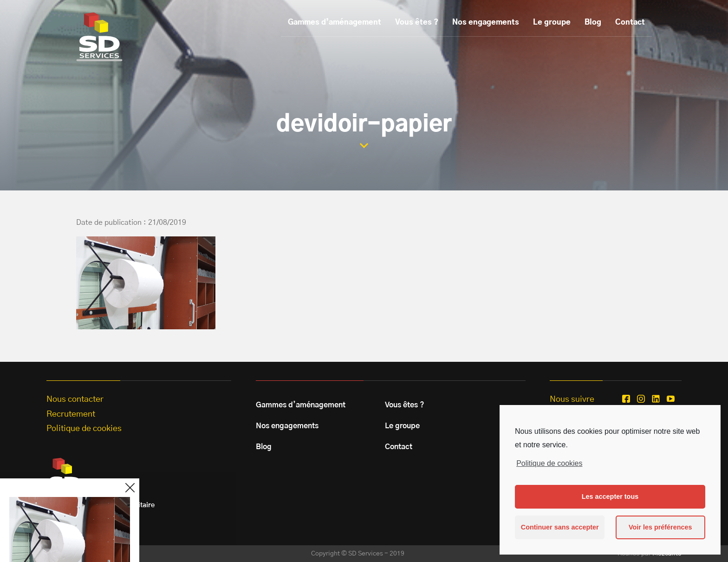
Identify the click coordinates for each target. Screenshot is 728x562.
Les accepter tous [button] (610, 497)
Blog (593, 22)
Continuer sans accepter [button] (560, 527)
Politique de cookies (549, 463)
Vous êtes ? (417, 22)
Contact (630, 22)
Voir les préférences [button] (660, 527)
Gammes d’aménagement (335, 22)
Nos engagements (486, 22)
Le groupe (552, 22)
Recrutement (71, 414)
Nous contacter (75, 399)
